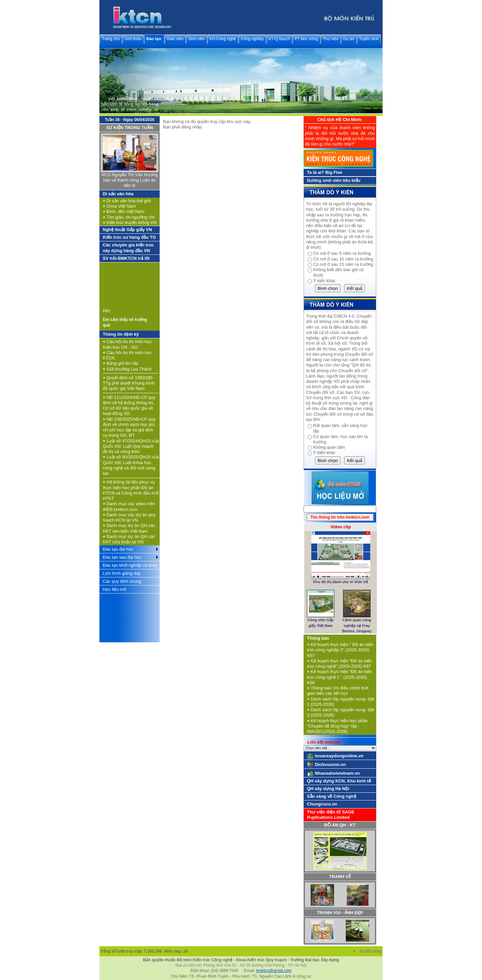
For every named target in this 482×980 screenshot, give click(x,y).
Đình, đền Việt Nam (124, 211)
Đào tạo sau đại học (122, 557)
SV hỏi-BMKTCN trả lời (126, 258)
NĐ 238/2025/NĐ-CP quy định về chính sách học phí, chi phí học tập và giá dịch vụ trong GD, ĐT (129, 427)
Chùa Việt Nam (119, 206)
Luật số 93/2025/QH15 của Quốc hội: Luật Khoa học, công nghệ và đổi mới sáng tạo (131, 465)
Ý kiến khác (324, 281)
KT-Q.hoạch (279, 39)
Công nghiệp (252, 39)
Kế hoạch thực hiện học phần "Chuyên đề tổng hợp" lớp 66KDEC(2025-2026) (337, 726)
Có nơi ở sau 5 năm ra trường (342, 253)
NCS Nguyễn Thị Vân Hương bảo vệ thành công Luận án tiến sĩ (130, 180)
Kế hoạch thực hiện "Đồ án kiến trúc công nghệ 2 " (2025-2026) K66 (340, 677)
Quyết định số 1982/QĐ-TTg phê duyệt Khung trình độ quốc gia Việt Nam (129, 383)
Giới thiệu (133, 39)
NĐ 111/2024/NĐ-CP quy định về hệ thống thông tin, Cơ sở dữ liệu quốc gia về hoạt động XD (129, 406)
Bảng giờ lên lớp (120, 363)
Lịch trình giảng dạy (122, 573)
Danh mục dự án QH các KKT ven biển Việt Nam (129, 528)
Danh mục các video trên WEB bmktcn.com (129, 506)
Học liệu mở (114, 589)
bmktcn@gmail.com (274, 971)
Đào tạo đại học (118, 549)
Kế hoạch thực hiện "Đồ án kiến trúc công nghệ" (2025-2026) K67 (340, 664)
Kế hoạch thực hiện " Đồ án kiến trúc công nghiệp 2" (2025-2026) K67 (340, 650)
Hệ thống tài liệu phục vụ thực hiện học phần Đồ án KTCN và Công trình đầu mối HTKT (131, 490)
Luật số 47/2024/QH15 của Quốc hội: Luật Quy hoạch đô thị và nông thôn (131, 446)
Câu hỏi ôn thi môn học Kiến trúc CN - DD (127, 344)
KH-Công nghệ (223, 39)
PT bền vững (306, 39)
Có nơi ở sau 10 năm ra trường (343, 259)
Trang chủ (111, 39)
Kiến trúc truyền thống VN (130, 223)
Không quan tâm (329, 447)
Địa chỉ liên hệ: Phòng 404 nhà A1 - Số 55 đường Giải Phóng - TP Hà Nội (241, 965)
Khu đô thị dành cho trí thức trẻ (341, 582)
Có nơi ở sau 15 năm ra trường (343, 264)
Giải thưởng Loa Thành (127, 369)
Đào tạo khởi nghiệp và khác (130, 565)
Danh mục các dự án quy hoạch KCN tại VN (129, 517)
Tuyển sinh (369, 39)
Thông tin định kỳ (121, 334)
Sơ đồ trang (371, 951)
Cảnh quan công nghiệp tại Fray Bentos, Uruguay (357, 625)
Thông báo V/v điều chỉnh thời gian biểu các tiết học (338, 691)
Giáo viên (175, 39)
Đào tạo (154, 39)
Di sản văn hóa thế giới (127, 201)
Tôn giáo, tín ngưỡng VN (129, 217)
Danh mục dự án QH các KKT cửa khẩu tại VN (129, 539)
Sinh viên (196, 39)
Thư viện (331, 39)
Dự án (349, 39)
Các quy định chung (122, 581)
